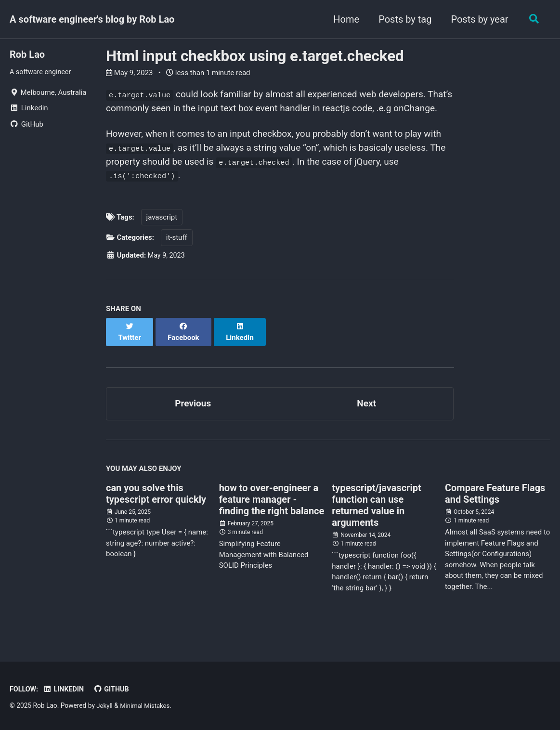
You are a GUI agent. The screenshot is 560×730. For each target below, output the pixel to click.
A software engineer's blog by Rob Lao (92, 19)
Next (366, 414)
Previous (193, 414)
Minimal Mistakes (147, 706)
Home (344, 19)
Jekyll (105, 706)
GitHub (115, 690)
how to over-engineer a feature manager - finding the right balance (272, 510)
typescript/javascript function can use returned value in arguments (376, 516)
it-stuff (177, 257)
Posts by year (477, 19)
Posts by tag (403, 19)
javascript (162, 236)
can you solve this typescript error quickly (156, 505)
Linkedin (65, 690)
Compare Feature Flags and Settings (495, 505)
